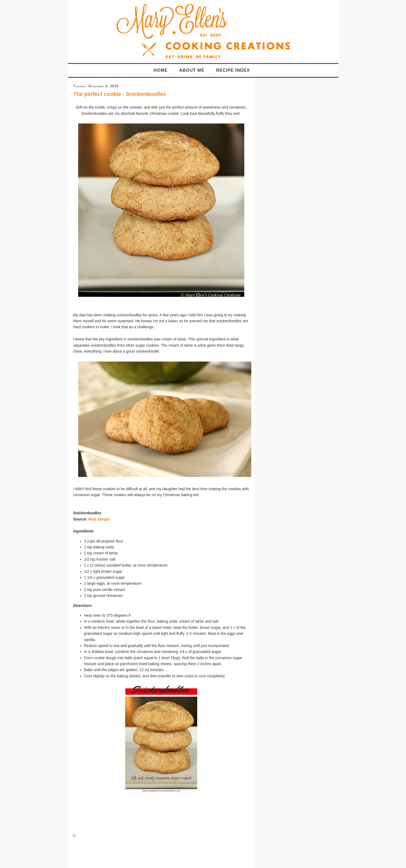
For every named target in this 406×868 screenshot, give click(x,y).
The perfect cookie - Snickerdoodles (120, 94)
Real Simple (99, 519)
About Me (192, 70)
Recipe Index (233, 70)
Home (161, 70)
